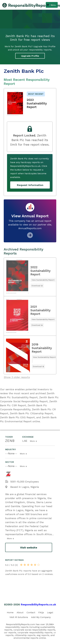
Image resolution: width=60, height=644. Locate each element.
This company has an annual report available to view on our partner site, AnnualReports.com (30, 225)
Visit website (29, 548)
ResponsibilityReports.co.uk (38, 604)
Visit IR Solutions (19, 617)
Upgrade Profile (30, 56)
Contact (31, 612)
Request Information (30, 185)
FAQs (41, 612)
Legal (50, 612)
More (32, 441)
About (20, 612)
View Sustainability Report (43, 280)
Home (10, 612)
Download (36, 286)
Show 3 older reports (17, 377)
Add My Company (41, 617)
